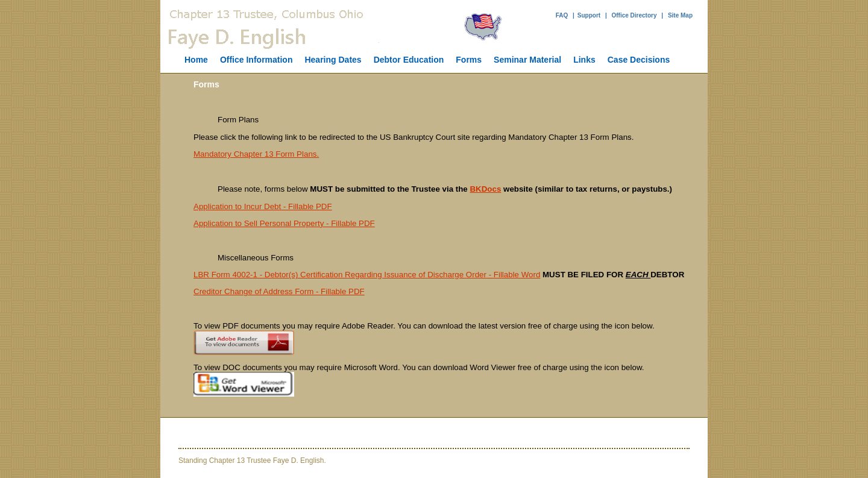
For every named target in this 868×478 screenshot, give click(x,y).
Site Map (680, 15)
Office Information (256, 60)
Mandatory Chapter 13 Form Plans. (256, 154)
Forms (469, 60)
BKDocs (485, 189)
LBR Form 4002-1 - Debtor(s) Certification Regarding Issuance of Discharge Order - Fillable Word (367, 275)
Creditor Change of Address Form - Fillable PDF (279, 291)
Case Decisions (639, 60)
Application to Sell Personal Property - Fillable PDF (284, 223)
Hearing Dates (333, 60)
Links (584, 60)
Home (196, 60)
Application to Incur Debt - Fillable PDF (263, 206)
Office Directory (634, 15)
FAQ (562, 15)
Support (589, 15)
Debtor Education (409, 60)
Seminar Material (527, 60)
